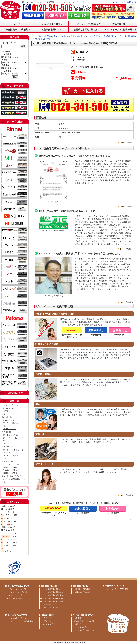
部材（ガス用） (8, 461)
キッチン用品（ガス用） (12, 476)
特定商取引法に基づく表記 (85, 621)
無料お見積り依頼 (16, 598)
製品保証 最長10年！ (51, 30)
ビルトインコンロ (10, 435)
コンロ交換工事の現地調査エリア (55, 595)
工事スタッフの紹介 (50, 608)
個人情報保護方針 (81, 627)
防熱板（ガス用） (10, 467)
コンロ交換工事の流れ (51, 589)
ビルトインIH (9, 408)
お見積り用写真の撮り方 (86, 30)
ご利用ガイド (131, 2)
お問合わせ (47, 621)
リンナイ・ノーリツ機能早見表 (86, 24)
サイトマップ (119, 2)
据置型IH (7, 411)
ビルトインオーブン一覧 (18, 592)
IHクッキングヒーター (11, 405)
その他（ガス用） (10, 470)
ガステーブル (9, 443)
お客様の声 (47, 605)
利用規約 (78, 624)
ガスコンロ (6, 432)
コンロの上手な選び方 (51, 24)
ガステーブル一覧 (16, 595)
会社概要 (78, 618)
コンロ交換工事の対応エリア (54, 592)
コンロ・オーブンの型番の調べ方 (120, 30)
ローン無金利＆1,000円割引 (117, 589)
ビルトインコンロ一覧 (17, 589)
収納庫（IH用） (9, 420)
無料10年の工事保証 (82, 592)
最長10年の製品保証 (82, 589)
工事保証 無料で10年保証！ (17, 30)
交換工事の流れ (120, 24)
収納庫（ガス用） (10, 473)
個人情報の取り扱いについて (86, 630)
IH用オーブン (7, 414)
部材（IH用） (7, 417)
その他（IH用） (9, 429)
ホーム (17, 24)
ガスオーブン (7, 447)
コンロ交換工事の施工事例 (53, 601)
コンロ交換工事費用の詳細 (53, 598)
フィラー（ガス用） (11, 464)
